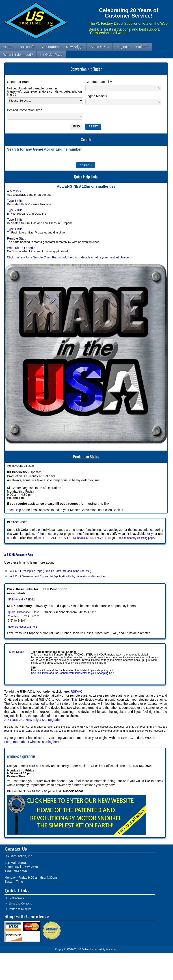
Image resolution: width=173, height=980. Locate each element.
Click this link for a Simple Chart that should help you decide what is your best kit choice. (68, 257)
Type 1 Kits (15, 201)
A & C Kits (14, 191)
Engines (123, 47)
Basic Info (27, 47)
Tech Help (14, 510)
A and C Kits (100, 47)
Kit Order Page (51, 54)
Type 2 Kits (15, 210)
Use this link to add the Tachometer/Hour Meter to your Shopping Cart (73, 673)
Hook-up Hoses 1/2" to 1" (23, 627)
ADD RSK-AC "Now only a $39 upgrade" (32, 720)
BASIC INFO (40, 791)
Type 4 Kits (15, 229)
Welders (142, 47)
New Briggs (75, 47)
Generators (50, 47)
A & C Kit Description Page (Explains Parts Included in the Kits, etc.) (51, 571)
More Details (17, 652)
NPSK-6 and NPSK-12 (21, 600)
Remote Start (16, 238)
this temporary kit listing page (137, 538)
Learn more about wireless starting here (32, 742)
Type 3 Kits (15, 220)
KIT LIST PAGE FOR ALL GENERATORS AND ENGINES (73, 538)
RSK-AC (77, 691)
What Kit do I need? (21, 248)
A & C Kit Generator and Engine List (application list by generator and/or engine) (58, 576)
